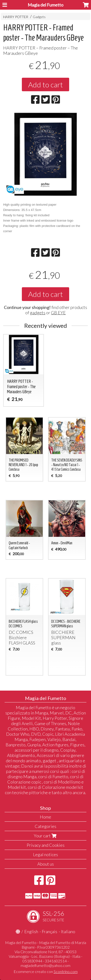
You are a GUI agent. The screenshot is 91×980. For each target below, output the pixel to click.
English (31, 931)
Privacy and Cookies (46, 845)
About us (46, 864)
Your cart (46, 836)
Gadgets (39, 17)
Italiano (68, 931)
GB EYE (58, 313)
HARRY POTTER (16, 17)
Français (50, 931)
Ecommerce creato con (46, 971)
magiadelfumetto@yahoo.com (45, 965)
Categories (45, 826)
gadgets (38, 313)
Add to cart (45, 84)
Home (45, 817)
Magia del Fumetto (45, 5)
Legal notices (45, 854)
